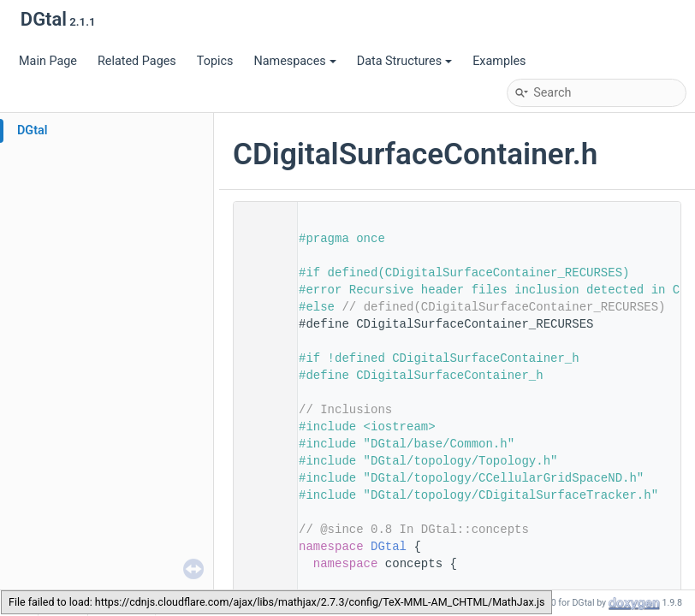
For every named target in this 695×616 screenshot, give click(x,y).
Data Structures (404, 61)
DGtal (33, 130)
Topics (215, 61)
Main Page (48, 61)
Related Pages (137, 61)
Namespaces (294, 61)
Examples (499, 61)
